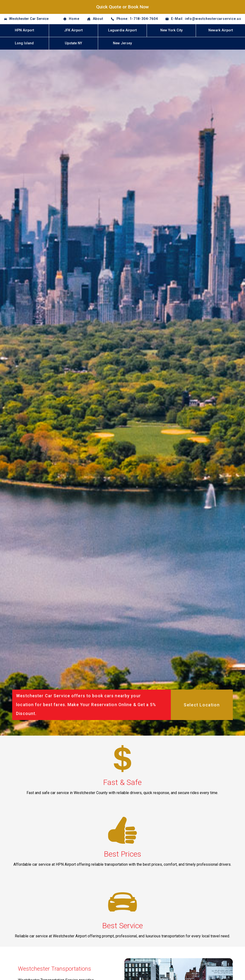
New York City (171, 30)
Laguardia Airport (122, 30)
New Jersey (122, 43)
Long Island (24, 43)
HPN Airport (24, 30)
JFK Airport (73, 30)
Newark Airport (221, 30)
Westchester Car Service (29, 19)
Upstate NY (73, 43)
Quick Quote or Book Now (122, 7)
